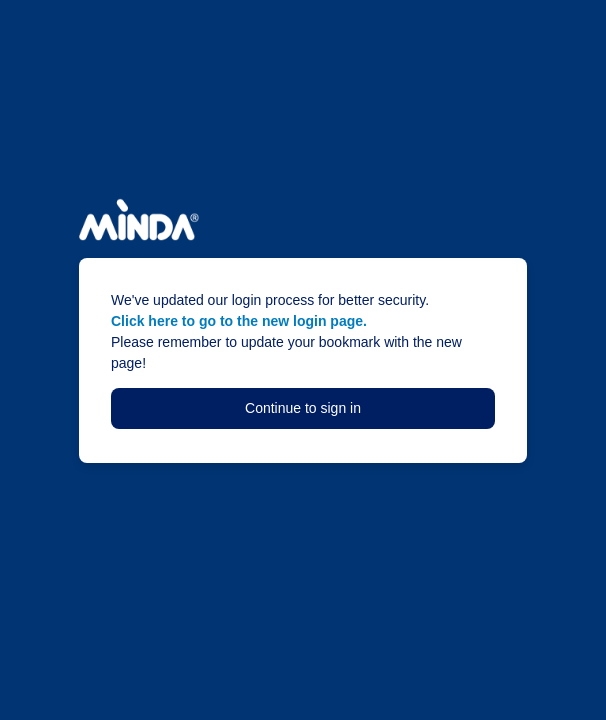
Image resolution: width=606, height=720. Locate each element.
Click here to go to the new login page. (239, 321)
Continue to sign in (303, 408)
